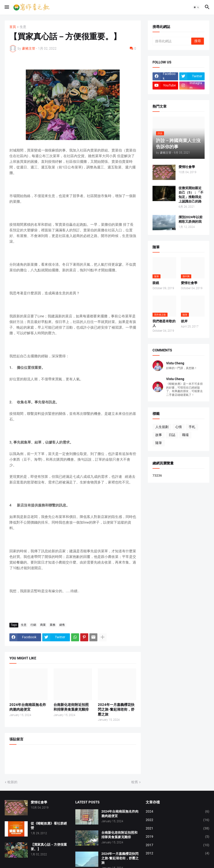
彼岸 (184, 321)
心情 (179, 427)
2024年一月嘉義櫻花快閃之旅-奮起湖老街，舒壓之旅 (116, 710)
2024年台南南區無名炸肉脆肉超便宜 (28, 707)
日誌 (172, 435)
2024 (178, 812)
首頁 (13, 27)
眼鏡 (156, 283)
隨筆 (159, 443)
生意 (23, 27)
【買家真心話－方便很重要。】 (49, 847)
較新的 (12, 782)
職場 (185, 435)
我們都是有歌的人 (164, 323)
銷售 (62, 625)
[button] (6, 7)
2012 (178, 853)
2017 (178, 845)
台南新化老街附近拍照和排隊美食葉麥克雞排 (71, 707)
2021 (178, 829)
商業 (43, 625)
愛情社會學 (187, 167)
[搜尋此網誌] (172, 41)
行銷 (33, 625)
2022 (178, 820)
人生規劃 (162, 427)
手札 (192, 427)
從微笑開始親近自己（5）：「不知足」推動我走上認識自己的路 (191, 195)
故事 (159, 435)
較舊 (135, 782)
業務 (53, 625)
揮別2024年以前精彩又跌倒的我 (191, 219)
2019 (178, 837)
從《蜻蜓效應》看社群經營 (49, 826)
